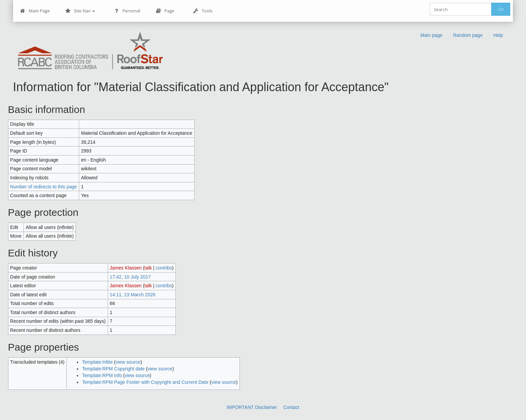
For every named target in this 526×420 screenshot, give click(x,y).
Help (498, 35)
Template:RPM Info (102, 375)
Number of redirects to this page (43, 187)
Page (165, 11)
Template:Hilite (97, 362)
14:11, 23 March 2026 (133, 295)
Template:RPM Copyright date (113, 369)
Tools (203, 11)
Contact (291, 407)
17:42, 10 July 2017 (130, 277)
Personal (127, 11)
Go (501, 9)
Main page (431, 35)
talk (148, 268)
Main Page (35, 11)
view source (128, 362)
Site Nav (80, 11)
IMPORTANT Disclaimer (252, 407)
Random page (468, 35)
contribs (164, 268)
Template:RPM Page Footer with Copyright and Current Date (145, 382)
